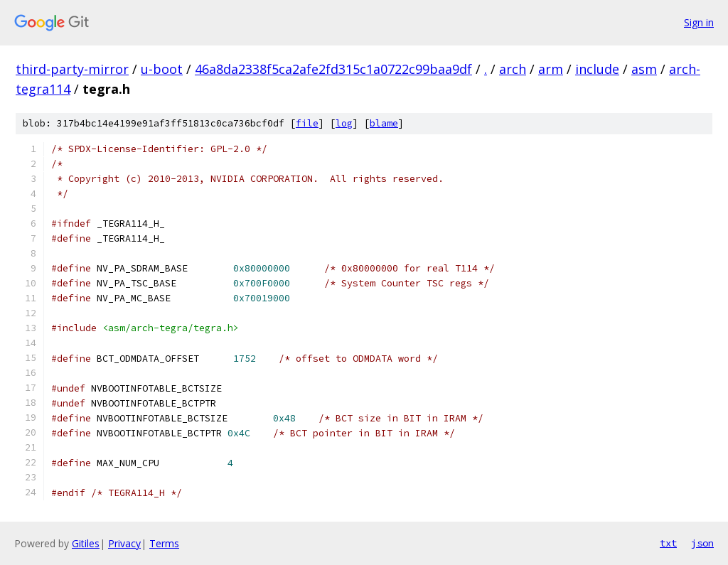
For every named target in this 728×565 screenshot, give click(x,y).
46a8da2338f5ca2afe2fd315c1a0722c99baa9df (333, 69)
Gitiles (86, 543)
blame (384, 123)
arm (551, 69)
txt (668, 543)
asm (644, 69)
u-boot (162, 69)
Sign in (699, 22)
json (702, 543)
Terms (164, 543)
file (307, 123)
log (344, 123)
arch (513, 69)
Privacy (124, 543)
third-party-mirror (72, 69)
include (597, 69)
